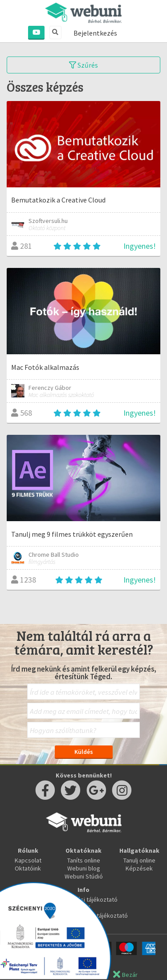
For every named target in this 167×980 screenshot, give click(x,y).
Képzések (139, 868)
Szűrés (83, 65)
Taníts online (84, 860)
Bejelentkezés (95, 33)
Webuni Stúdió (84, 876)
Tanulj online (139, 860)
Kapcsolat (28, 860)
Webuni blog (84, 868)
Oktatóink (28, 868)
